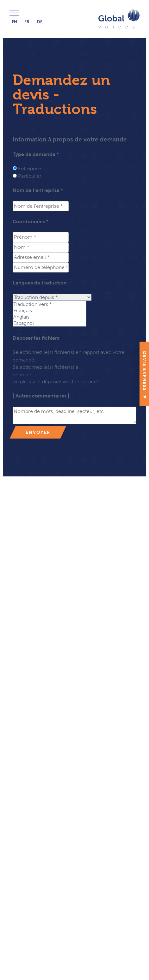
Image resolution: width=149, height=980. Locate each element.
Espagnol (50, 323)
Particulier (30, 176)
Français (50, 311)
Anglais (50, 317)
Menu (14, 13)
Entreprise (30, 168)
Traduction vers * (50, 304)
